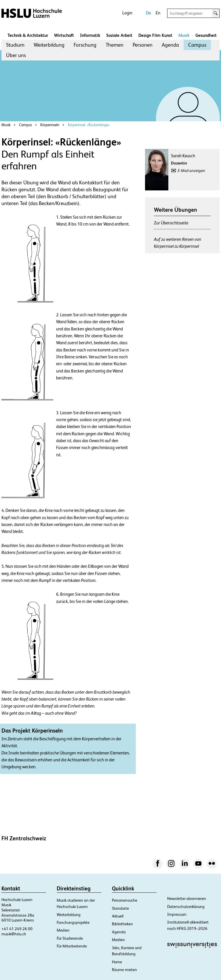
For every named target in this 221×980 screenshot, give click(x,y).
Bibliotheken (122, 924)
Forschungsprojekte (73, 922)
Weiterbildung (49, 45)
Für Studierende (70, 938)
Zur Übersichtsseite (171, 223)
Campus (197, 45)
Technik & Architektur (28, 35)
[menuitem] (15, 45)
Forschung (85, 45)
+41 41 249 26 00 (17, 929)
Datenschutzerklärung (186, 907)
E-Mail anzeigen (192, 171)
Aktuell (118, 916)
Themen (115, 45)
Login (127, 13)
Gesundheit (206, 35)
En (158, 13)
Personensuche (125, 900)
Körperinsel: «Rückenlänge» (89, 125)
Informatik (90, 35)
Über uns (16, 55)
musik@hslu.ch (14, 934)
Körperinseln (50, 125)
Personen (143, 45)
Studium (15, 45)
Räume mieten (124, 970)
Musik (184, 35)
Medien (63, 930)
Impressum (177, 914)
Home (117, 962)
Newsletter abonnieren (187, 898)
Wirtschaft (64, 35)
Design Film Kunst (155, 35)
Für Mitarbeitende (72, 946)
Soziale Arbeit (119, 35)
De (148, 13)
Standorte (120, 908)
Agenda (170, 45)
